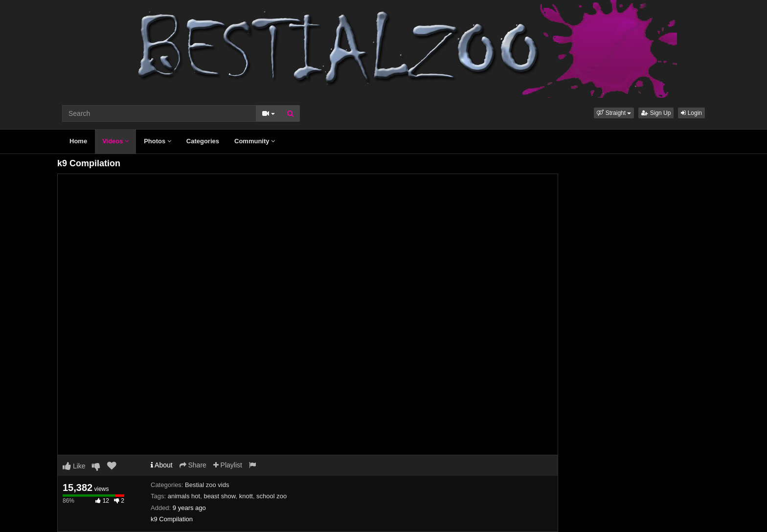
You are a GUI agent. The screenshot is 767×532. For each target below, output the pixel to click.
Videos (115, 141)
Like (74, 466)
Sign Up (656, 113)
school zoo (271, 496)
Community (255, 141)
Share (193, 465)
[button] (614, 113)
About (162, 465)
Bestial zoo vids (207, 485)
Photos (158, 141)
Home (78, 141)
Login (691, 113)
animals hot (184, 496)
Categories (203, 141)
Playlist (228, 465)
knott (246, 496)
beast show (219, 496)
